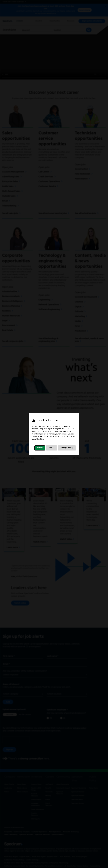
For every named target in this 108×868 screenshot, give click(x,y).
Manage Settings (67, 448)
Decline (52, 448)
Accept (40, 448)
